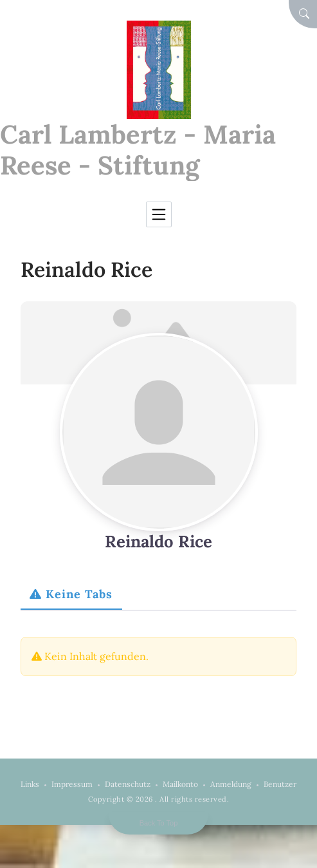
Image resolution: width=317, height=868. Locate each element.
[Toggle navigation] (159, 214)
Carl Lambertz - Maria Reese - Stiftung (138, 150)
